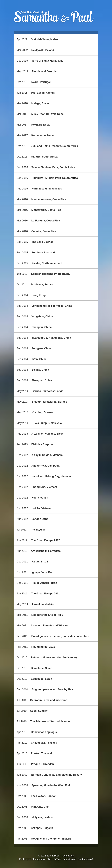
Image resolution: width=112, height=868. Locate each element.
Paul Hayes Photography (32, 859)
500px (58, 859)
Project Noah (69, 859)
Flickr (50, 859)
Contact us (68, 856)
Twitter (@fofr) (85, 859)
